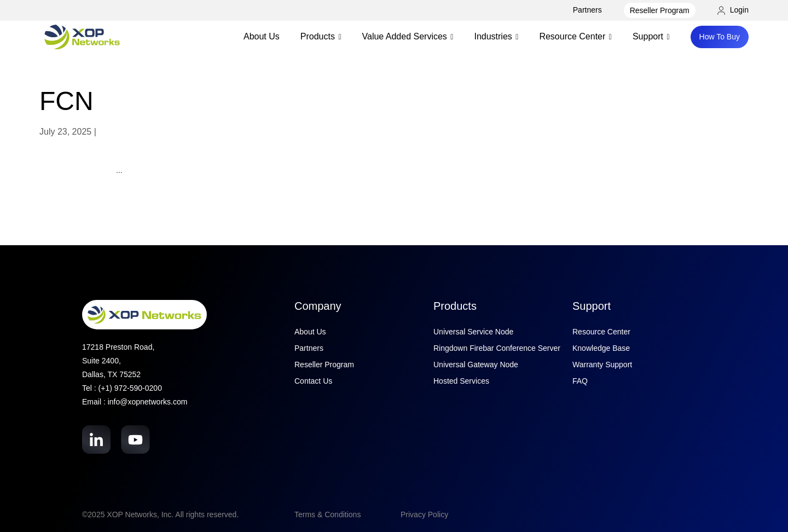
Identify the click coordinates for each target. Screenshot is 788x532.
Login (733, 10)
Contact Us (313, 381)
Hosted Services (461, 381)
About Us (262, 36)
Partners (587, 10)
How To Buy (720, 37)
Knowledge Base (601, 348)
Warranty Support (602, 365)
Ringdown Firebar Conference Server (497, 348)
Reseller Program (660, 10)
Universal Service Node (473, 332)
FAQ (580, 381)
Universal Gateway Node (476, 365)
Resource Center (601, 332)
